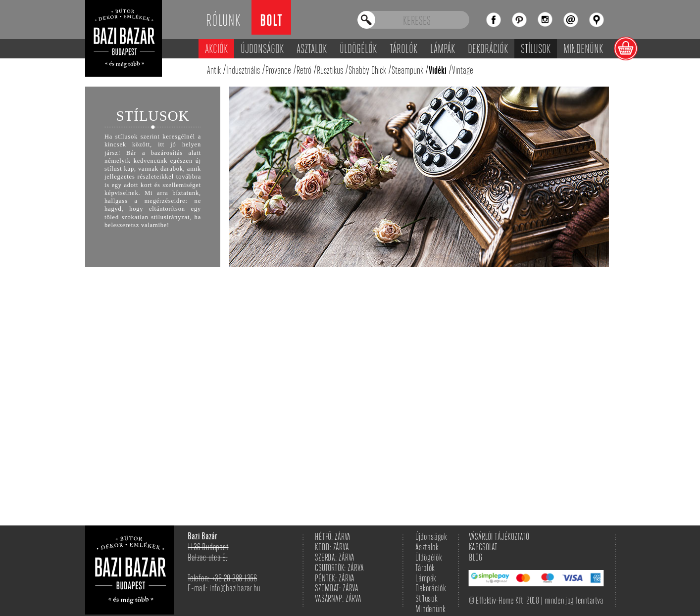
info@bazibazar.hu (235, 589)
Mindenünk (583, 50)
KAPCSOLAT (483, 548)
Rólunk (223, 22)
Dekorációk (488, 50)
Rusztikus (330, 71)
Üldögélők (358, 50)
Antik (214, 71)
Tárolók (403, 50)
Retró (304, 71)
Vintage (463, 71)
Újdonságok (262, 50)
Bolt (271, 22)
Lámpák (443, 50)
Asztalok (312, 50)
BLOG (475, 558)
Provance (278, 71)
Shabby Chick (367, 71)
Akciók (216, 50)
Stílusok (536, 50)
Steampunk (407, 71)
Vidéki (438, 71)
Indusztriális (243, 71)
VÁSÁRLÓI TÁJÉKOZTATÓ (499, 538)
